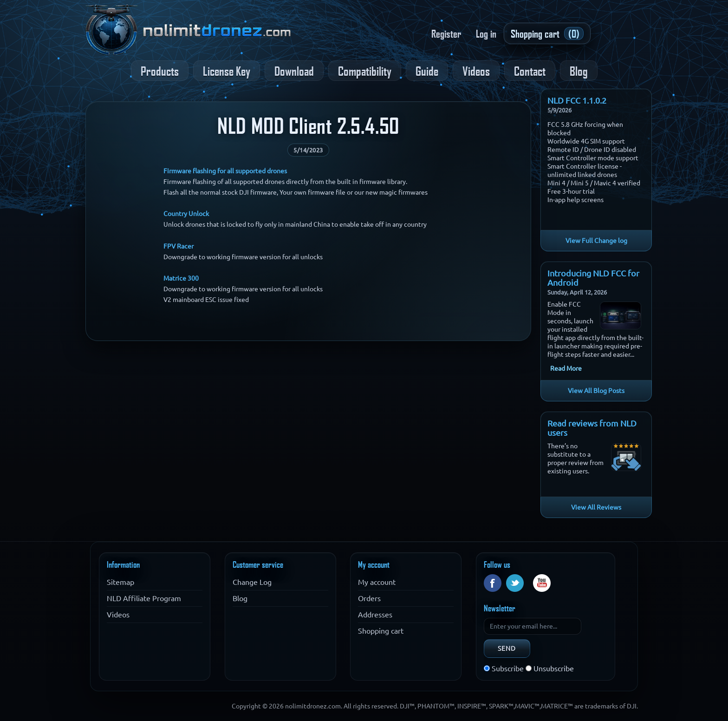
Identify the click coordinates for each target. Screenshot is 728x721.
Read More (566, 368)
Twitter (515, 583)
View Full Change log (596, 241)
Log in (486, 33)
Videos (476, 71)
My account (377, 582)
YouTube (542, 583)
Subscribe (508, 669)
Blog (579, 71)
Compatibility (365, 71)
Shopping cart (381, 631)
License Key (227, 71)
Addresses (375, 615)
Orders (369, 598)
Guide (427, 71)
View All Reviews (596, 507)
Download (294, 71)
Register (446, 33)
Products (160, 71)
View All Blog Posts (596, 391)
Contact (530, 71)
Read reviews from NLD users (592, 428)
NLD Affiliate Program (144, 598)
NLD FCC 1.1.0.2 (577, 100)
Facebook (493, 583)
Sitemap (120, 582)
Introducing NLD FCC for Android (593, 278)
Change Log (252, 582)
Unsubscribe (554, 669)
